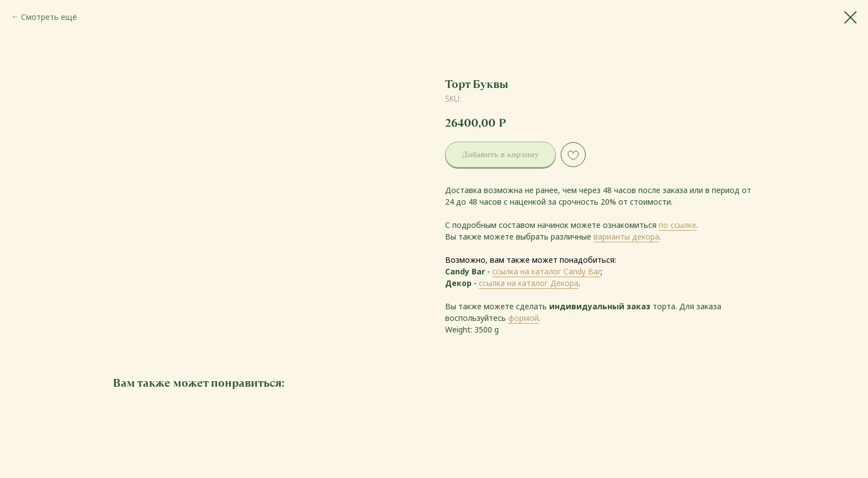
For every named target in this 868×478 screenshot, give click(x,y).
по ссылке (678, 225)
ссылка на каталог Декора (529, 283)
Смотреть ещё (49, 17)
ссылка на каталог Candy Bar (546, 271)
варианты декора (626, 237)
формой (523, 318)
